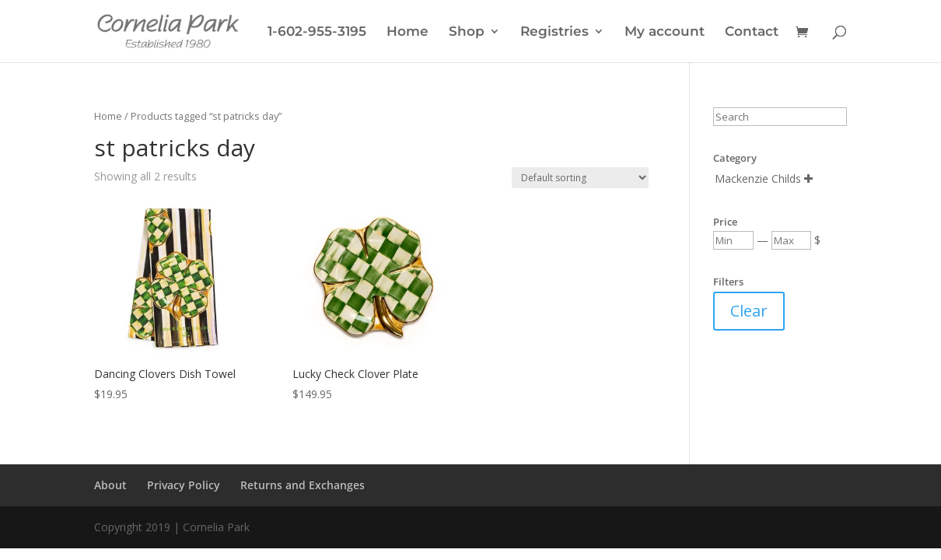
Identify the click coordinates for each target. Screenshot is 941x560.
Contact (752, 32)
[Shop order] (580, 178)
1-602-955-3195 (317, 32)
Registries (554, 32)
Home (408, 32)
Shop (467, 32)
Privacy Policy (184, 485)
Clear (749, 311)
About (110, 485)
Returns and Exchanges (303, 485)
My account (665, 32)
